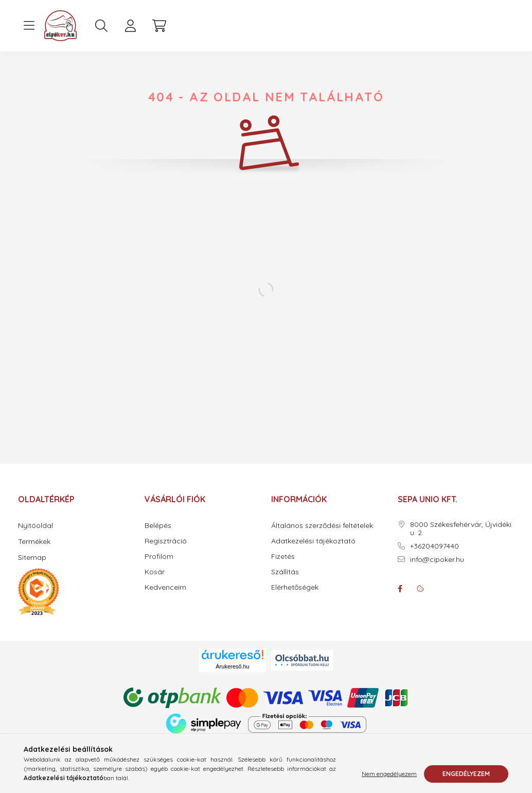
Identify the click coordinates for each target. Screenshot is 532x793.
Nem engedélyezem (389, 774)
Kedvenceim (165, 587)
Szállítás (285, 572)
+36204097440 (435, 546)
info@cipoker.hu (437, 560)
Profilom (159, 557)
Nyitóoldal (36, 525)
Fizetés (283, 557)
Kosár (155, 572)
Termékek (34, 541)
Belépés (158, 526)
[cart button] (159, 26)
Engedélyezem (466, 774)
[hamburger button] (29, 26)
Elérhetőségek (295, 587)
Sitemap (32, 557)
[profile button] (130, 26)
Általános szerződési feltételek (322, 526)
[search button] (101, 26)
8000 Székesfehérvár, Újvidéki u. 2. (461, 529)
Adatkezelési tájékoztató (313, 541)
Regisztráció (166, 541)
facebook (400, 589)
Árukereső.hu (232, 666)
